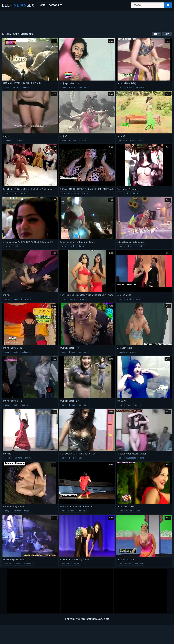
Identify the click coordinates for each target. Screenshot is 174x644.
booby (85, 193)
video (7, 299)
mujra (19, 140)
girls (7, 87)
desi (141, 140)
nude (15, 193)
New (167, 34)
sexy (64, 87)
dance (15, 87)
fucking (81, 511)
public (129, 299)
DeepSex (18, 5)
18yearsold (131, 458)
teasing (141, 246)
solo (120, 246)
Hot (157, 34)
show (64, 246)
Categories (55, 5)
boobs (72, 87)
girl (127, 193)
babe (72, 458)
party (7, 193)
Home (42, 5)
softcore (130, 246)
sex (63, 511)
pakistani (26, 87)
